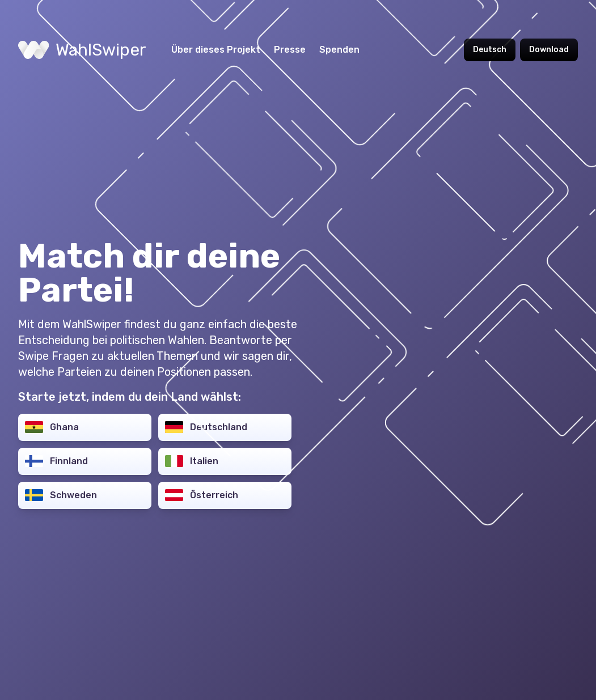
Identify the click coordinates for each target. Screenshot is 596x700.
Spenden (339, 50)
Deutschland (206, 427)
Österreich (202, 495)
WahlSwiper (82, 50)
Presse (290, 50)
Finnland (56, 461)
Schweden (61, 495)
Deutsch (490, 50)
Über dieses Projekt (216, 50)
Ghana (52, 427)
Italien (192, 461)
